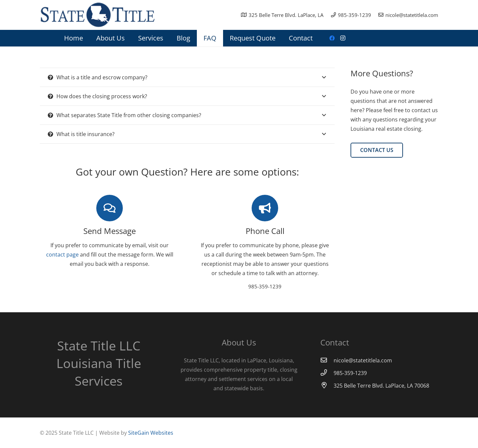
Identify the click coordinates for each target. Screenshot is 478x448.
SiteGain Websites (151, 433)
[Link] (97, 15)
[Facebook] (332, 38)
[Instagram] (343, 38)
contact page (62, 255)
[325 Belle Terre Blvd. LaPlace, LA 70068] (327, 386)
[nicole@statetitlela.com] (327, 360)
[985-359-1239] (327, 373)
